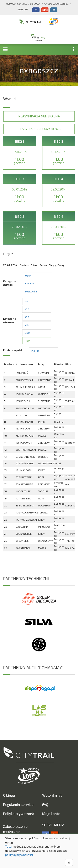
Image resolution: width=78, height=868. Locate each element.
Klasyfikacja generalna (39, 116)
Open (28, 276)
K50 (27, 317)
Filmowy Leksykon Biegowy (23, 4)
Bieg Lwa (23, 9)
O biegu (9, 795)
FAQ (45, 804)
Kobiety (29, 283)
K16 (27, 301)
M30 (27, 333)
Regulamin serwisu (18, 804)
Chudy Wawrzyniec (56, 4)
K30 (27, 309)
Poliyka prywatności (19, 814)
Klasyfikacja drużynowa (39, 129)
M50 (27, 341)
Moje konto (51, 814)
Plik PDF (36, 351)
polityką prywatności (19, 855)
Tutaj (9, 846)
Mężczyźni (31, 291)
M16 (27, 325)
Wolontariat (52, 795)
